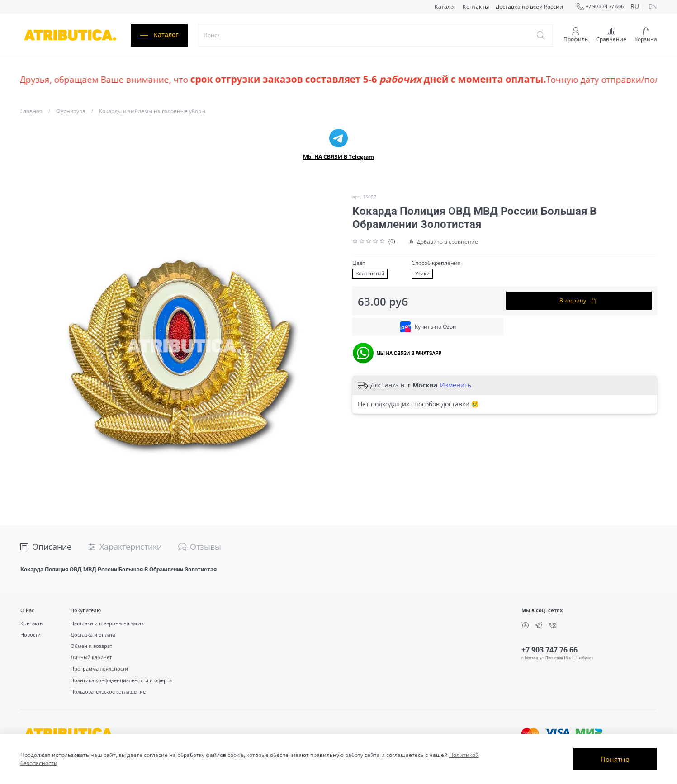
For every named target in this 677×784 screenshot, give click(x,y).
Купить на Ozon (428, 327)
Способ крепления (436, 263)
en (653, 7)
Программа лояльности (99, 668)
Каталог (445, 7)
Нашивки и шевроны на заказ (107, 623)
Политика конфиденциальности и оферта (121, 680)
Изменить (456, 385)
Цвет (359, 263)
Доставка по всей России (529, 7)
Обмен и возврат (91, 646)
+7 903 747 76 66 (549, 650)
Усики (422, 274)
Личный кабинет (91, 657)
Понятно (615, 759)
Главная (31, 111)
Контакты (476, 7)
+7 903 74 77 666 (600, 7)
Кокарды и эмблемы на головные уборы (152, 111)
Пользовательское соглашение (108, 692)
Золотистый (370, 274)
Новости (31, 635)
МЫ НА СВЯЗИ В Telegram (338, 157)
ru (635, 7)
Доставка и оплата (93, 635)
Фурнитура (71, 111)
